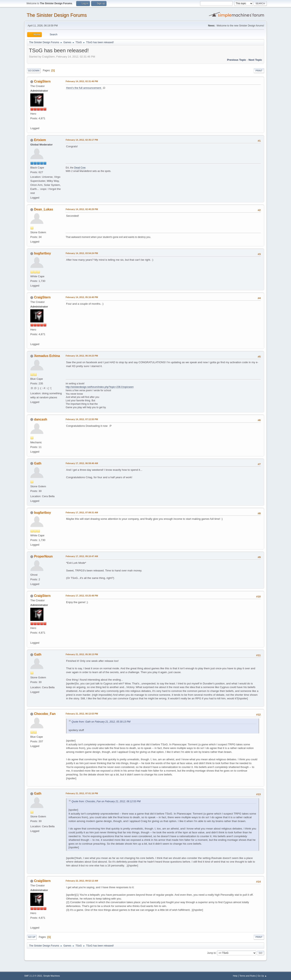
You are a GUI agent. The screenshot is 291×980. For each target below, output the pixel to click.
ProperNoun (43, 556)
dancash (41, 419)
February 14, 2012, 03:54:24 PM (82, 253)
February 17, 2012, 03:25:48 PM (82, 596)
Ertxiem (40, 140)
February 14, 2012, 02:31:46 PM (82, 81)
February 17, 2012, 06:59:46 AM (82, 463)
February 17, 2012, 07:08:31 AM (82, 512)
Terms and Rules (248, 976)
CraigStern (42, 81)
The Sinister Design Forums (57, 15)
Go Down (34, 71)
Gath (38, 463)
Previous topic (237, 60)
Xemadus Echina (47, 356)
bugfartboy (42, 253)
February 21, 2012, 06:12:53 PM (82, 714)
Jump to (211, 953)
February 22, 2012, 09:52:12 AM (82, 881)
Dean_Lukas (43, 209)
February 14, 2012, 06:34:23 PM (82, 356)
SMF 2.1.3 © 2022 (33, 976)
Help (235, 976)
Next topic (255, 60)
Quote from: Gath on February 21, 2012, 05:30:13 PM (101, 722)
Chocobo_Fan (45, 714)
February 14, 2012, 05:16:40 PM (82, 297)
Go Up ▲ (262, 976)
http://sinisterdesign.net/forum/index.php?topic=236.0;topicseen (100, 387)
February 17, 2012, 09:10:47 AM (82, 556)
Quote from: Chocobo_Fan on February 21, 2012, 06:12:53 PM (106, 801)
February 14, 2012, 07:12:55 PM (82, 419)
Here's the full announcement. (84, 88)
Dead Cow (80, 168)
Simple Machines (52, 976)
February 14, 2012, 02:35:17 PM (82, 140)
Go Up (32, 937)
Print (259, 71)
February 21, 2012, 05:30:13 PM (82, 654)
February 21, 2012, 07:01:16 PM (82, 793)
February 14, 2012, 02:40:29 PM (82, 209)
